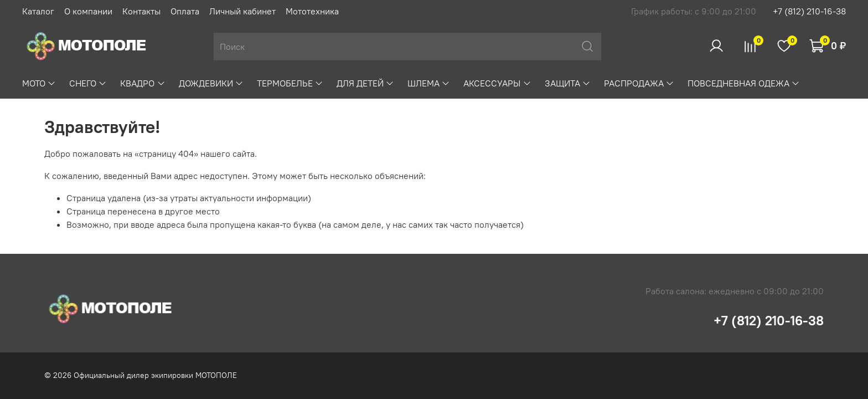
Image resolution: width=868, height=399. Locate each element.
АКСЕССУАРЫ (497, 83)
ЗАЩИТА (568, 83)
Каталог (38, 11)
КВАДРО (143, 83)
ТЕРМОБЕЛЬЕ (290, 83)
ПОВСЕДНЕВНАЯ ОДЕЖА (744, 83)
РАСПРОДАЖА (639, 83)
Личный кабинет (242, 11)
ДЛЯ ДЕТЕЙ (365, 83)
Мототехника (312, 11)
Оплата (185, 11)
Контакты (141, 11)
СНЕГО (88, 83)
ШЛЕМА (429, 83)
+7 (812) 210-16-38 (809, 11)
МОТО (39, 83)
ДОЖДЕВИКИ (211, 83)
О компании (88, 11)
